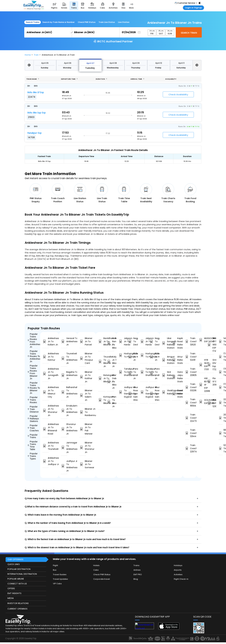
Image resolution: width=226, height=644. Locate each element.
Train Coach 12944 (187, 433)
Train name (33, 79)
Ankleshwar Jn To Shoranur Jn (46, 410)
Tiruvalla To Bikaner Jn (102, 361)
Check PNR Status (87, 22)
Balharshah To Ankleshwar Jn (64, 392)
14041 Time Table (221, 341)
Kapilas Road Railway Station (176, 343)
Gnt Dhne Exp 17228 (211, 365)
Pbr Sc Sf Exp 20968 (211, 382)
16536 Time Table (221, 433)
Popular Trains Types (33, 456)
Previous (29, 65)
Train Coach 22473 (187, 418)
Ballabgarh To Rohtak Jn (132, 357)
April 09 (136, 63)
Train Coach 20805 (187, 372)
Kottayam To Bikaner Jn (102, 400)
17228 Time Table (221, 387)
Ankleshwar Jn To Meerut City (46, 392)
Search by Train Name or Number (59, 22)
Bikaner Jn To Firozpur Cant (83, 358)
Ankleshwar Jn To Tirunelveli (46, 446)
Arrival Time (137, 79)
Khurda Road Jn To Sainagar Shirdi (132, 394)
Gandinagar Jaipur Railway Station (176, 377)
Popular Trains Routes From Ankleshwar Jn (34, 340)
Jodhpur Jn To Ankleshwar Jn (64, 466)
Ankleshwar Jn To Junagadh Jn (46, 374)
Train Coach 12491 (187, 357)
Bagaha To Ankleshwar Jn (64, 375)
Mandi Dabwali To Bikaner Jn (110, 382)
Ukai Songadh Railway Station (166, 343)
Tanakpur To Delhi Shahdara (122, 372)
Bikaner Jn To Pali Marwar (83, 429)
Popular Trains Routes (33, 400)
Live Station (124, 22)
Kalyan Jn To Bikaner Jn (110, 361)
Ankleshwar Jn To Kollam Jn (46, 341)
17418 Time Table (221, 357)
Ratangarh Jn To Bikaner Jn (102, 378)
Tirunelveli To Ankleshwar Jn (64, 358)
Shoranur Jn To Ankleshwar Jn (64, 429)
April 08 (113, 63)
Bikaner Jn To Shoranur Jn (83, 447)
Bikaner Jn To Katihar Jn (83, 377)
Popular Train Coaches (33, 428)
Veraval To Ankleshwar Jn (64, 341)
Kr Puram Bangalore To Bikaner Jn (110, 343)
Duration (101, 79)
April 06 (68, 63)
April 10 (159, 63)
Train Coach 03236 (187, 387)
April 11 (181, 63)
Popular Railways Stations (33, 419)
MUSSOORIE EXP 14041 (202, 340)
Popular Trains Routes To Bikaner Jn (34, 388)
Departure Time (69, 79)
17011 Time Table (221, 372)
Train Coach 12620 (187, 341)
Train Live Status (107, 22)
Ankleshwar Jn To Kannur (46, 357)
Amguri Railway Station (166, 360)
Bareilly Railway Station (176, 394)
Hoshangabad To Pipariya (122, 355)
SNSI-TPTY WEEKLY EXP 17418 (211, 345)
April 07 (90, 63)
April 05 (45, 63)
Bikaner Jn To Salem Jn (83, 395)
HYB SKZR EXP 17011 (202, 365)
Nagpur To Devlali (132, 341)
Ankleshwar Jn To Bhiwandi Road (46, 429)
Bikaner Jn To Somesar (83, 464)
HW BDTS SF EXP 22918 (202, 385)
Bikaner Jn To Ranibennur (83, 412)
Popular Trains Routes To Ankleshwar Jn (34, 356)
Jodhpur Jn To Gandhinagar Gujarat (122, 392)
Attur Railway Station (176, 360)
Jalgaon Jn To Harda (122, 341)
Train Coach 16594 (187, 403)
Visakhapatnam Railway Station (166, 392)
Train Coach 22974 (187, 448)
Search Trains (33, 22)
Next (197, 65)
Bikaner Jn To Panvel (83, 341)
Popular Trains (33, 436)
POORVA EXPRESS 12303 (211, 403)
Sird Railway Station (166, 375)
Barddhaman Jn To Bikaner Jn (102, 341)
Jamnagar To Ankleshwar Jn (64, 447)
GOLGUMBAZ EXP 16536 (202, 402)
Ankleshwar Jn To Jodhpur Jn (46, 461)
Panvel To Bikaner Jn (110, 402)
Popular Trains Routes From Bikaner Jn (33, 372)
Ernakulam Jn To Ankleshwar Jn (64, 410)
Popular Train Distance (33, 409)
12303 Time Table (221, 448)
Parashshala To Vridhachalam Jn (132, 374)
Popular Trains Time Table (33, 445)
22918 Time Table (221, 403)
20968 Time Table (221, 418)
